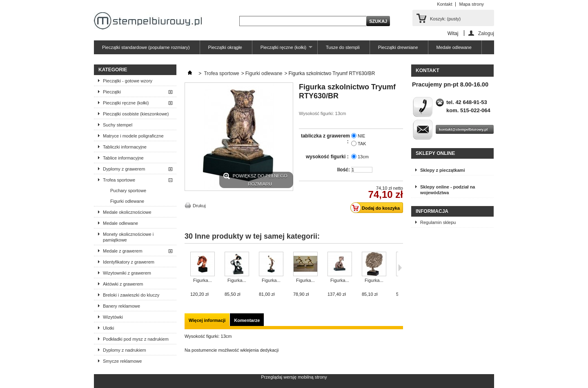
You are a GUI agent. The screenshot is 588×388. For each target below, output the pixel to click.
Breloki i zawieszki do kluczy (131, 295)
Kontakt (444, 4)
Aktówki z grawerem (123, 284)
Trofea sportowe (119, 180)
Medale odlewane (454, 47)
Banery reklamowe (121, 306)
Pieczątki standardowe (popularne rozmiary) (146, 47)
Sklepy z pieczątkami (442, 170)
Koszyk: (445, 19)
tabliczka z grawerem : (325, 139)
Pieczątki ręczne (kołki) (282, 50)
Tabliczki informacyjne (125, 147)
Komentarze (247, 320)
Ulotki (109, 328)
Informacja (432, 211)
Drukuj (199, 206)
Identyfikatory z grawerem (129, 262)
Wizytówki (113, 317)
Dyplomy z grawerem (124, 169)
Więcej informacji (207, 320)
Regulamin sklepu (438, 222)
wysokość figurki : (328, 157)
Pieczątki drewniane (398, 47)
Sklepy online (435, 153)
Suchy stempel (118, 125)
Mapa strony (471, 4)
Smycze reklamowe (122, 361)
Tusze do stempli (343, 47)
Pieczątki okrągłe (225, 47)
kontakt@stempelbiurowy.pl (463, 129)
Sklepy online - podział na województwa (448, 190)
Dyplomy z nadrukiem (125, 350)
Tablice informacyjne (123, 158)
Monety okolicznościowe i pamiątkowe (128, 237)
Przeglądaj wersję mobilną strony (294, 377)
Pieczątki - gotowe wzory (128, 81)
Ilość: (344, 170)
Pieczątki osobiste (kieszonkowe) (136, 114)
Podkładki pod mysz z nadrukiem (136, 339)
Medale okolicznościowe (127, 212)
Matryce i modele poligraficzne (133, 136)
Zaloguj (486, 33)
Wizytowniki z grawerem (127, 273)
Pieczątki (112, 92)
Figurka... (203, 280)
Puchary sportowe (128, 191)
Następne (400, 268)
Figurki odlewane (127, 201)
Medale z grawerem (123, 251)
